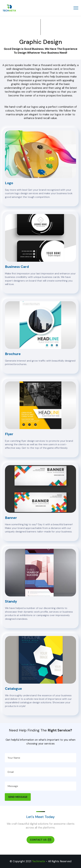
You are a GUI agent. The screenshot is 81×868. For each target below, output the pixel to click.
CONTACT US (40, 847)
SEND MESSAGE (18, 804)
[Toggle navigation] (76, 8)
